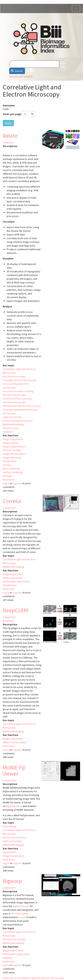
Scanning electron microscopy (20, 380)
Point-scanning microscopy (18, 421)
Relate (10, 136)
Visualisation (10, 461)
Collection (8, 142)
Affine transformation (15, 742)
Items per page (12, 114)
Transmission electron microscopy (22, 406)
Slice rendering (11, 469)
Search (17, 71)
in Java (22, 917)
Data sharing (10, 826)
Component (9, 508)
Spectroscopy (11, 428)
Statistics (8, 432)
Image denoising (12, 457)
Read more (9, 480)
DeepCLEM (15, 610)
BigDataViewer (14, 806)
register (17, 483)
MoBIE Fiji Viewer (14, 770)
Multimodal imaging (13, 424)
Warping (7, 958)
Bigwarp (12, 881)
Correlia (12, 501)
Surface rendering (13, 472)
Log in (6, 483)
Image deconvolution (14, 454)
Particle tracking (12, 450)
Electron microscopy (14, 376)
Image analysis (11, 443)
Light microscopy (12, 417)
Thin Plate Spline (20, 913)
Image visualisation (13, 856)
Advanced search (21, 76)
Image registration (13, 439)
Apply (8, 123)
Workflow (8, 621)
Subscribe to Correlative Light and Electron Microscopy (33, 978)
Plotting (7, 476)
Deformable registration (16, 581)
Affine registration (13, 578)
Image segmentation (14, 446)
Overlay (7, 465)
